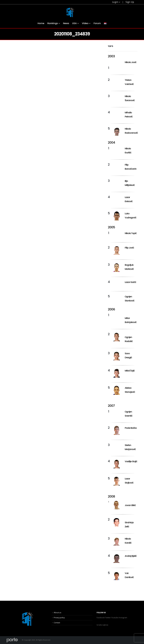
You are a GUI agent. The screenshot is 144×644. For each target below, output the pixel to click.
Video (85, 23)
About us (58, 613)
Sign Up (130, 2)
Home (41, 23)
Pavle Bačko (131, 428)
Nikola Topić (131, 233)
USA (74, 23)
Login (115, 2)
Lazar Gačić (130, 282)
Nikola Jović (131, 62)
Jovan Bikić (130, 505)
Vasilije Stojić (131, 461)
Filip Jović (129, 248)
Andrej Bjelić (131, 556)
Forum (97, 23)
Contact (57, 623)
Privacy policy (59, 618)
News (66, 23)
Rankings (53, 23)
